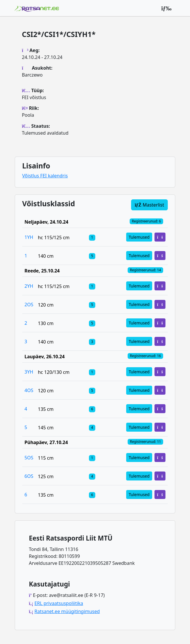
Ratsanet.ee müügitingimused (67, 611)
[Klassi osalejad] (92, 237)
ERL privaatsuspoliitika (59, 603)
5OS (29, 458)
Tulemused (139, 237)
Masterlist (150, 205)
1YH (29, 237)
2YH (29, 286)
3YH (29, 372)
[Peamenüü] (166, 8)
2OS (29, 305)
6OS (29, 476)
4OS (29, 390)
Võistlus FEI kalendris (45, 176)
